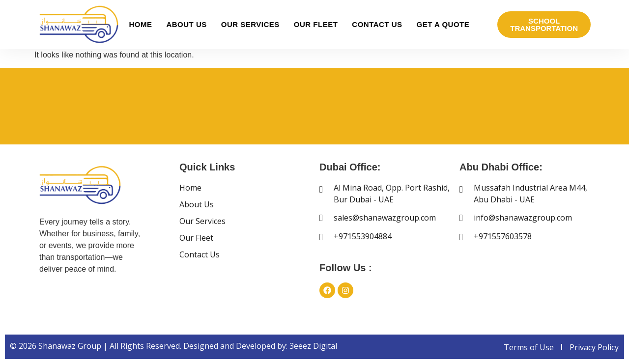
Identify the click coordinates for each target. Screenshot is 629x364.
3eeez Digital (313, 346)
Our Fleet (316, 24)
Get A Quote (443, 24)
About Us (186, 24)
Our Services (250, 24)
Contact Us (377, 24)
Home (140, 24)
